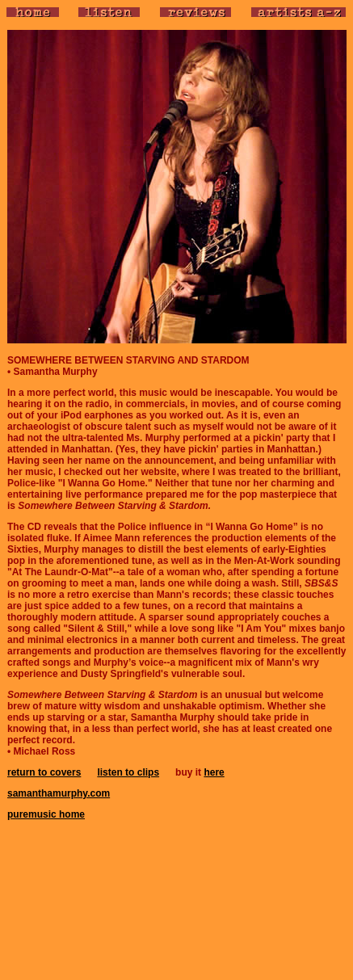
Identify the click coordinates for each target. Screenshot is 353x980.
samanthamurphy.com (59, 793)
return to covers (44, 772)
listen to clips (128, 772)
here (214, 772)
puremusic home (46, 814)
